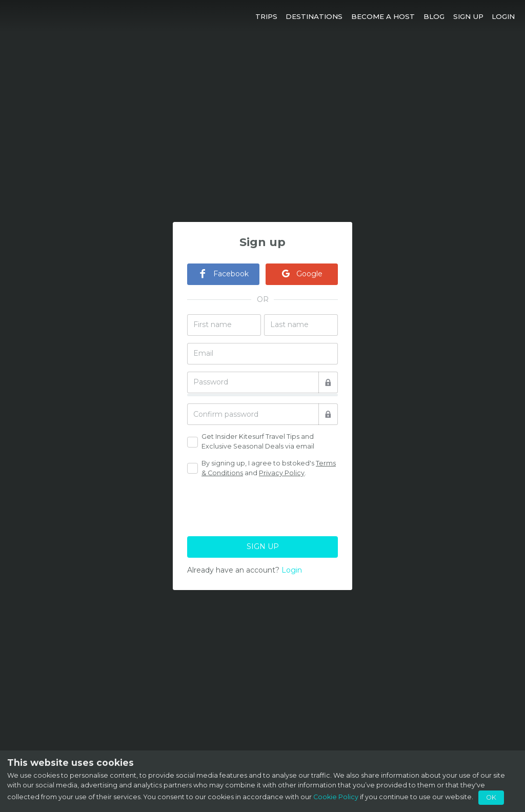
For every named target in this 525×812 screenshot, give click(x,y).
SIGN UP (263, 546)
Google (302, 274)
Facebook (223, 274)
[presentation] (265, 505)
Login (292, 570)
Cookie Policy (336, 797)
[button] (266, 16)
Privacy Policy (282, 473)
